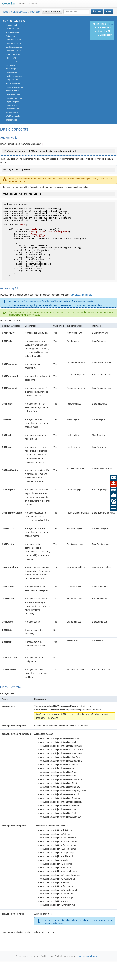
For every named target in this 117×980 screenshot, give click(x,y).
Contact (33, 4)
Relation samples (13, 94)
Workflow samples (13, 116)
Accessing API (104, 31)
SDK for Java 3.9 (19, 12)
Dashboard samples (14, 47)
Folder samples (12, 58)
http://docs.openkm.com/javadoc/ (35, 301)
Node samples (12, 69)
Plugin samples (12, 80)
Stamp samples (12, 105)
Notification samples (14, 76)
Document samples (14, 51)
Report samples (12, 102)
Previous (97, 11)
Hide (111, 24)
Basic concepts (37, 12)
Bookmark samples (14, 40)
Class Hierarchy (105, 35)
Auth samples (11, 36)
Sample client (11, 25)
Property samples (13, 83)
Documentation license (87, 956)
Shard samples (12, 113)
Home (22, 4)
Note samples (11, 72)
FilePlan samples (13, 54)
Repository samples (14, 98)
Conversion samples (14, 43)
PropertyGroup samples (15, 87)
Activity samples (12, 32)
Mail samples (11, 65)
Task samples (11, 120)
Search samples (12, 109)
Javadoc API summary (82, 295)
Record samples (12, 91)
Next (108, 11)
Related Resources (52, 11)
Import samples (12, 62)
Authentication (104, 27)
